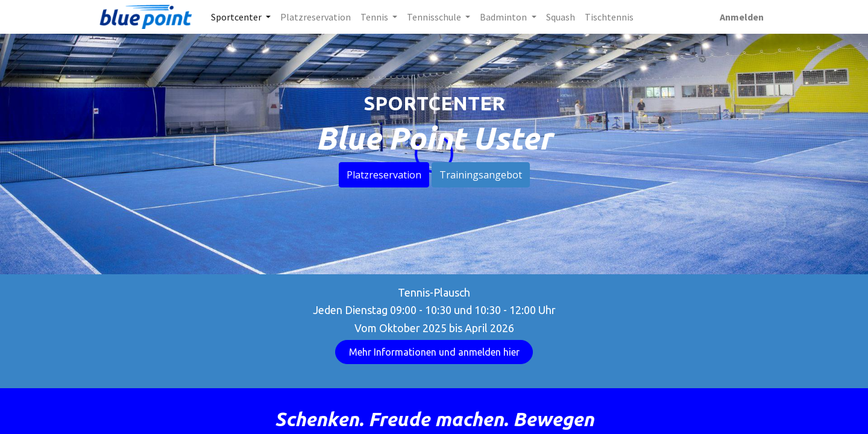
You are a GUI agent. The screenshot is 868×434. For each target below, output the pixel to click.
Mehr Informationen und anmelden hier (434, 352)
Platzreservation (384, 175)
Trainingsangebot (481, 175)
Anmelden (742, 17)
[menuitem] (316, 17)
